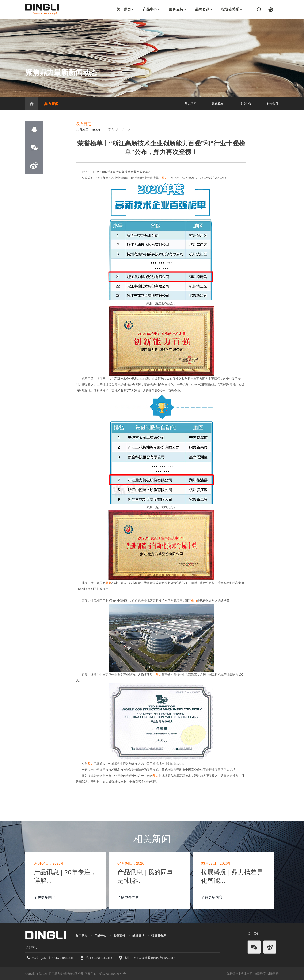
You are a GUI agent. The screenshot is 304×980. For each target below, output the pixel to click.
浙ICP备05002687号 (112, 974)
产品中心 (152, 9)
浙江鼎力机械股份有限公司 (66, 974)
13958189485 (103, 958)
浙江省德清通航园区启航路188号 (154, 958)
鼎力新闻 (51, 104)
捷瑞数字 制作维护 (266, 974)
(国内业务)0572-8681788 (57, 958)
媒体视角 (218, 104)
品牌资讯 (204, 9)
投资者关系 (232, 9)
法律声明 (247, 974)
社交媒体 (273, 104)
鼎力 (164, 178)
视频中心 (245, 104)
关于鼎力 (125, 9)
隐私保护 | (233, 974)
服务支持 (178, 9)
